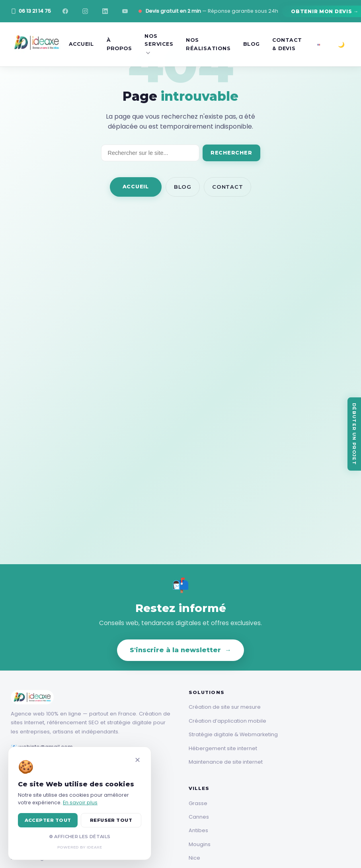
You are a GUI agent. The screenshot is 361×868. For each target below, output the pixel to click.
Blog (183, 187)
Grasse (198, 803)
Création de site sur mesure (225, 707)
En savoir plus (80, 803)
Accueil (136, 187)
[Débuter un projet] (354, 434)
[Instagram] (85, 11)
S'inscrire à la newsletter (180, 650)
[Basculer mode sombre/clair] (341, 45)
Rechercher (231, 153)
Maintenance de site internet (226, 762)
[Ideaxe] (36, 44)
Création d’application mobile (227, 721)
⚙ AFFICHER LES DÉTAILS (80, 837)
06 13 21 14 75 (31, 11)
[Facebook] (65, 11)
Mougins (200, 844)
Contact (228, 187)
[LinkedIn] (105, 11)
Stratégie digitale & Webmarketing (233, 734)
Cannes (199, 817)
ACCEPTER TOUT (48, 820)
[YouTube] (125, 11)
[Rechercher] (150, 153)
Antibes (198, 830)
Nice (194, 858)
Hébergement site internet (223, 748)
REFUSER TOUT (111, 820)
